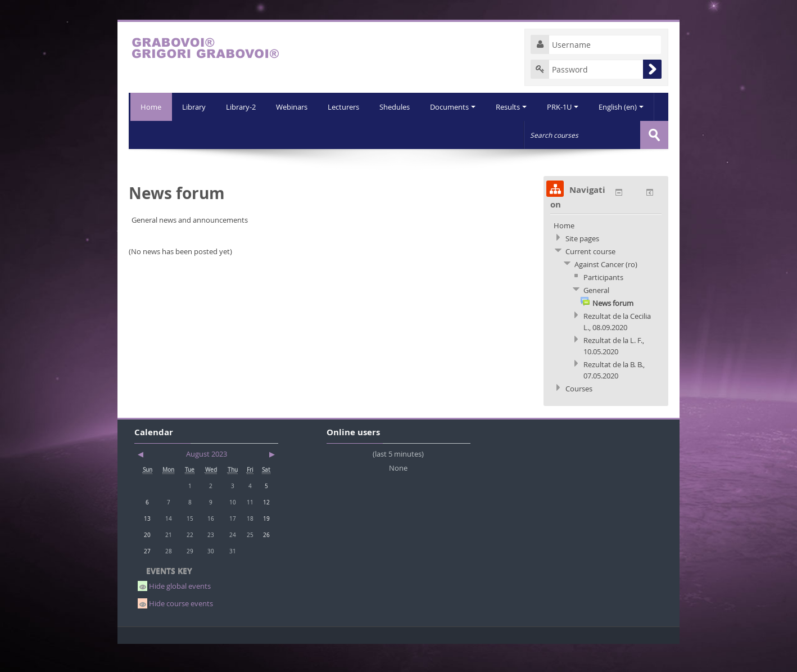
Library (162, 135)
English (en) (599, 135)
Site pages (582, 267)
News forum (613, 331)
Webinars (262, 135)
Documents (427, 135)
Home (150, 107)
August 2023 (207, 482)
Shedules (368, 135)
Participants (603, 305)
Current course (590, 279)
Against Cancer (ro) (606, 292)
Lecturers (315, 135)
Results (486, 135)
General (596, 318)
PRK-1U (539, 135)
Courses (579, 417)
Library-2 (210, 135)
